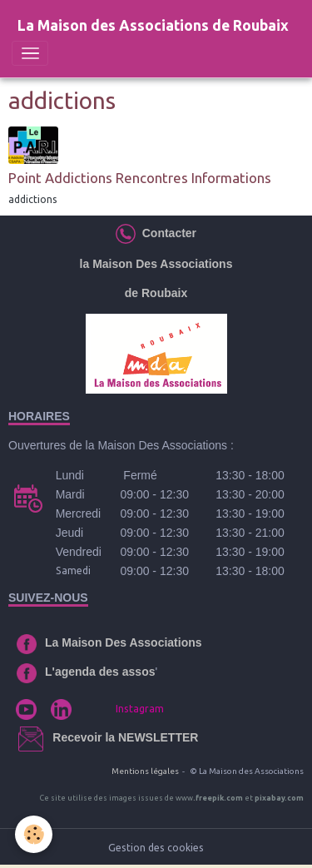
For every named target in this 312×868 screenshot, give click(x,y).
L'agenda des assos (100, 672)
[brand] (153, 26)
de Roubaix (156, 293)
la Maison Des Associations (156, 264)
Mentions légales (145, 771)
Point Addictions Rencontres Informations (140, 178)
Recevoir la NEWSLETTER (125, 737)
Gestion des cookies (156, 848)
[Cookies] (34, 834)
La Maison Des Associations (124, 642)
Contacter (166, 233)
